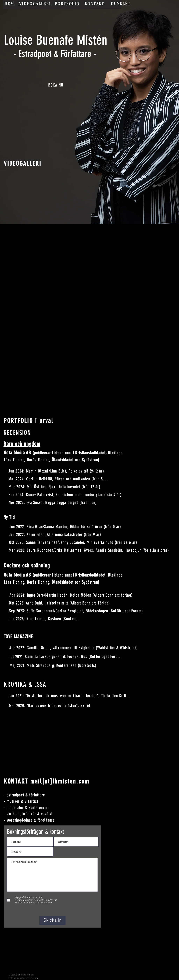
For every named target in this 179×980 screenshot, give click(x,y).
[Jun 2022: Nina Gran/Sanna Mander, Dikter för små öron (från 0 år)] (65, 527)
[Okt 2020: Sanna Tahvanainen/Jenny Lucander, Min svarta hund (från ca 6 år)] (73, 542)
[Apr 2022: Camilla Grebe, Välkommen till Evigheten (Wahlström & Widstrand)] (74, 648)
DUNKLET (121, 3)
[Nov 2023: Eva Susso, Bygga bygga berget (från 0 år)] (53, 502)
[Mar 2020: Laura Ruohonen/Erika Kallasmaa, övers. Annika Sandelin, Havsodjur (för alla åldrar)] (89, 550)
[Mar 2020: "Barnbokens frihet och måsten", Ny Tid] (50, 706)
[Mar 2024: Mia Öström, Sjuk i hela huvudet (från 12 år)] (55, 487)
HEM (9, 3)
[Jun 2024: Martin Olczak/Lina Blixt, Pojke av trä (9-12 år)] (57, 471)
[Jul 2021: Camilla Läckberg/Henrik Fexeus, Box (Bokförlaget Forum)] (66, 657)
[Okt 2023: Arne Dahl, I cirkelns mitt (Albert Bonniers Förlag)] (60, 603)
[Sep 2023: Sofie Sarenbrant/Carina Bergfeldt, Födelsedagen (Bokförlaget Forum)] (76, 611)
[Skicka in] (52, 921)
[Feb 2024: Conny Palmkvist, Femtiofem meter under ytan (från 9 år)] (65, 495)
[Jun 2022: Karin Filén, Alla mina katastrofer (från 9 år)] (55, 534)
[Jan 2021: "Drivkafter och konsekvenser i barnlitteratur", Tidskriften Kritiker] (70, 696)
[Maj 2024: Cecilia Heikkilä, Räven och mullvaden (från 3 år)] (59, 479)
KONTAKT (95, 3)
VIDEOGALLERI (35, 3)
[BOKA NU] (56, 85)
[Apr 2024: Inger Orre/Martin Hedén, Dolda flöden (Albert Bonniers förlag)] (71, 595)
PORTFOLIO (67, 3)
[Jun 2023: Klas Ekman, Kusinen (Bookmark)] (45, 619)
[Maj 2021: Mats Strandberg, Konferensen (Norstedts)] (53, 665)
